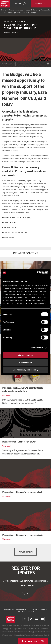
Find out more (12, 33)
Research (21, 612)
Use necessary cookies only (25, 370)
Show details (37, 348)
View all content (26, 552)
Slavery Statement (21, 629)
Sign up (26, 594)
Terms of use (39, 625)
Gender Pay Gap (33, 629)
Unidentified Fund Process (42, 632)
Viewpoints (45, 10)
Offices (42, 609)
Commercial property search (15, 609)
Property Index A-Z (9, 635)
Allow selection (26, 362)
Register (31, 612)
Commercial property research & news (23, 10)
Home (4, 10)
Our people (33, 609)
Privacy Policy (20, 635)
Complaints (11, 629)
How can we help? (30, 641)
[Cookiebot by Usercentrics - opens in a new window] (37, 273)
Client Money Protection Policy (24, 632)
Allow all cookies (26, 355)
